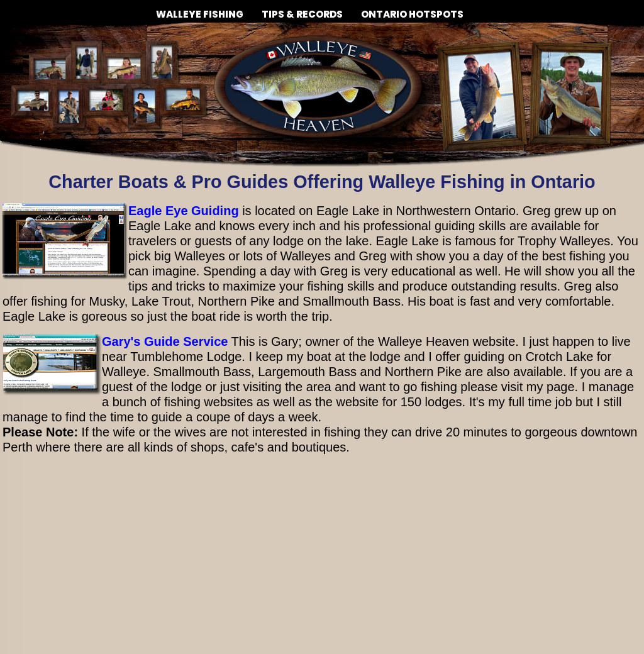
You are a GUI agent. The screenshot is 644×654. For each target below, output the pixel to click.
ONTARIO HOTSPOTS (412, 14)
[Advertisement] (322, 563)
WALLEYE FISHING (200, 9)
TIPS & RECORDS (302, 9)
